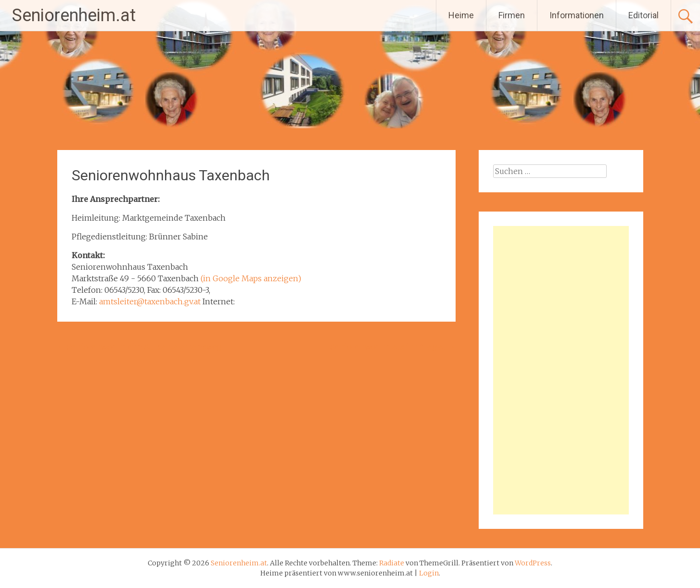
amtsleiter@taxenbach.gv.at (150, 301)
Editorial (643, 15)
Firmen (512, 15)
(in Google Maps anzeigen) (251, 278)
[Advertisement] (561, 370)
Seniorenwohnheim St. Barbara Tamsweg (140, 347)
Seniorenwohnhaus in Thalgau (393, 347)
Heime (461, 15)
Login (429, 573)
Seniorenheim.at (74, 15)
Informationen (577, 15)
